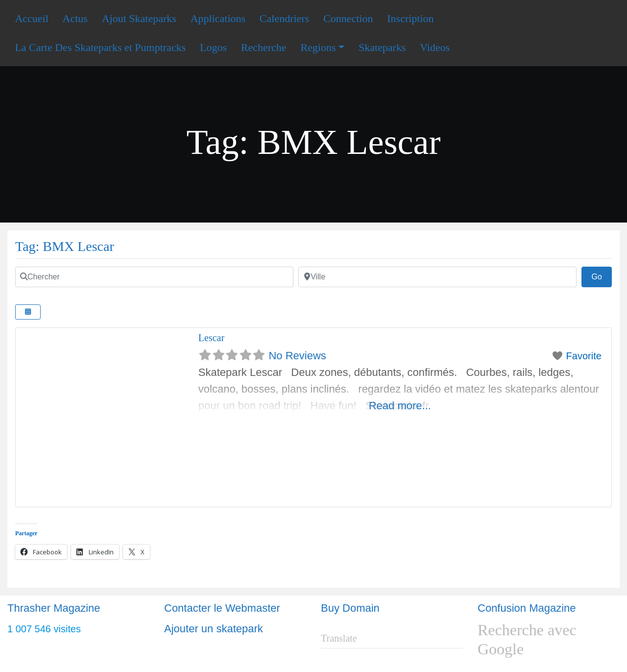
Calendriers (284, 18)
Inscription (410, 18)
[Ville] (437, 277)
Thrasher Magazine (54, 608)
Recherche (264, 47)
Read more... (400, 406)
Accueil (31, 18)
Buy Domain (350, 608)
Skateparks (382, 47)
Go (602, 275)
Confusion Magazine (527, 608)
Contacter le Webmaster (222, 608)
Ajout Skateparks (139, 18)
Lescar (211, 338)
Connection (348, 18)
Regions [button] (318, 47)
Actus (75, 18)
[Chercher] (154, 277)
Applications (218, 18)
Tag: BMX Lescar (65, 246)
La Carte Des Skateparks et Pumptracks (100, 47)
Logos (213, 47)
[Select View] (28, 312)
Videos (435, 47)
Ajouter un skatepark (214, 629)
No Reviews (297, 356)
